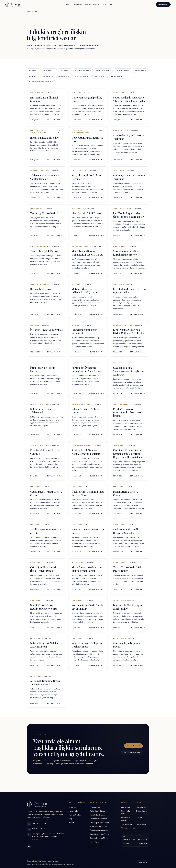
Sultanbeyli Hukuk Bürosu (99, 823)
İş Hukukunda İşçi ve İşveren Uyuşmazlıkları (129, 291)
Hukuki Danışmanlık (103, 71)
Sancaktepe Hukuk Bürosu (100, 834)
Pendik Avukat (95, 807)
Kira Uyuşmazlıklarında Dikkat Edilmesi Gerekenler (129, 331)
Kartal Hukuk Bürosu (97, 811)
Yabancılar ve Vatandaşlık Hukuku (41, 82)
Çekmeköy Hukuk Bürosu (99, 838)
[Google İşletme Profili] (29, 846)
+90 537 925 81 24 (132, 752)
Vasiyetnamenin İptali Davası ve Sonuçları (125, 531)
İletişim (112, 4)
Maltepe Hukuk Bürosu (98, 819)
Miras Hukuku (48, 76)
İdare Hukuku (141, 71)
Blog (104, 5)
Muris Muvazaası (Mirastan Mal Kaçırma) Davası (87, 569)
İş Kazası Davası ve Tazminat (46, 330)
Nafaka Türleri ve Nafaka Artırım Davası (44, 645)
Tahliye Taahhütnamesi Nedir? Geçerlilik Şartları (86, 452)
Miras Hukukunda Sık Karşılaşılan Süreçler (125, 253)
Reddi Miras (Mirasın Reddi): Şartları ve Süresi (44, 607)
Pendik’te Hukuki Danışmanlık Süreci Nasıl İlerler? (127, 412)
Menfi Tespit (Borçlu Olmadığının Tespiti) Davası (87, 253)
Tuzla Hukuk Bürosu (97, 815)
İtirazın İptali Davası (42, 289)
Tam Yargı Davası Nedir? (44, 213)
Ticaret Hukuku (100, 76)
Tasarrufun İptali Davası (44, 251)
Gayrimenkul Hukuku (83, 71)
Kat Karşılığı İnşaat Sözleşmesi (41, 411)
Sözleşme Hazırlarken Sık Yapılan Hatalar (45, 177)
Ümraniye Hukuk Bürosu (99, 830)
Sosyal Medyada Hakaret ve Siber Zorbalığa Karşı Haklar (129, 99)
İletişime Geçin (163, 4)
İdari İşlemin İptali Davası (86, 213)
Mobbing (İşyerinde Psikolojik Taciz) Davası (85, 291)
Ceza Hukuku (65, 71)
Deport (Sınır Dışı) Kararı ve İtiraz (87, 139)
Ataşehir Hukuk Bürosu (98, 826)
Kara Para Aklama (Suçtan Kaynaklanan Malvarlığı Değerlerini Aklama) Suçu (128, 454)
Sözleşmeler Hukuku (82, 76)
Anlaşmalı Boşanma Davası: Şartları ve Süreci (46, 683)
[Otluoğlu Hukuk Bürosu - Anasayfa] (14, 4)
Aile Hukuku (34, 71)
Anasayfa (67, 4)
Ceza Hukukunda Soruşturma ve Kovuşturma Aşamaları (129, 371)
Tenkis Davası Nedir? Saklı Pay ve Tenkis (128, 569)
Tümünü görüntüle (129, 828)
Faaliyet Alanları (92, 4)
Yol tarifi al (37, 840)
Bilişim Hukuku (49, 71)
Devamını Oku (55, 120)
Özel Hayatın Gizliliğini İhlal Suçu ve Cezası (88, 493)
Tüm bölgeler (96, 842)
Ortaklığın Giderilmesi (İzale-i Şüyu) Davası (43, 569)
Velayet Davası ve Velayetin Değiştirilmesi (87, 645)
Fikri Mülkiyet (141, 824)
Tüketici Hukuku (117, 76)
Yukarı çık (143, 863)
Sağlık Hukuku (64, 76)
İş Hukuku (33, 76)
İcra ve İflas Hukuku (123, 71)
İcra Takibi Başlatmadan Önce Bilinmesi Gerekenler (128, 215)
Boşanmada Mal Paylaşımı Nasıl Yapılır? (128, 607)
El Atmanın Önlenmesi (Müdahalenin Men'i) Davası (87, 369)
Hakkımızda (78, 4)
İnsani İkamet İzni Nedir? (45, 138)
